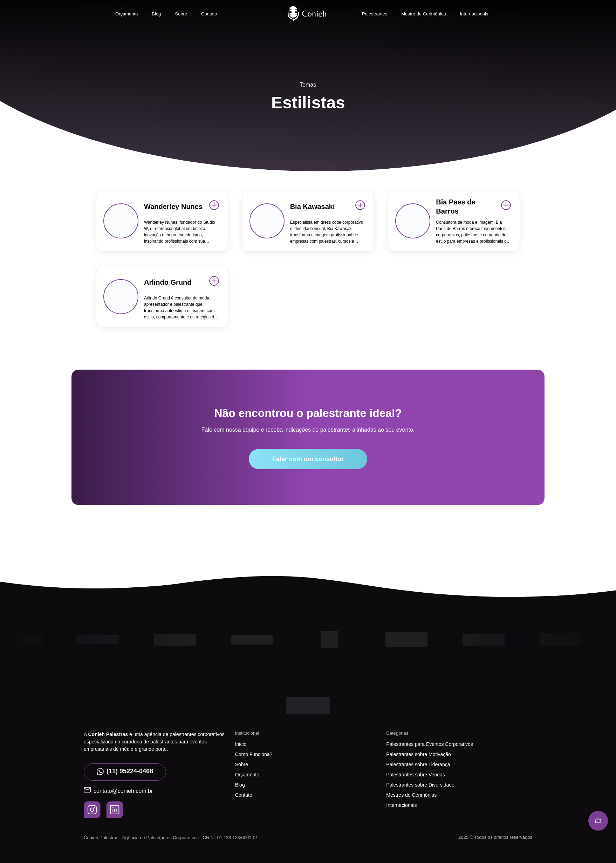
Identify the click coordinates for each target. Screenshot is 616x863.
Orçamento (126, 14)
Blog (156, 14)
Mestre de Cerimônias (423, 14)
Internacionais (474, 14)
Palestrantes (375, 14)
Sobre (181, 14)
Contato (209, 14)
